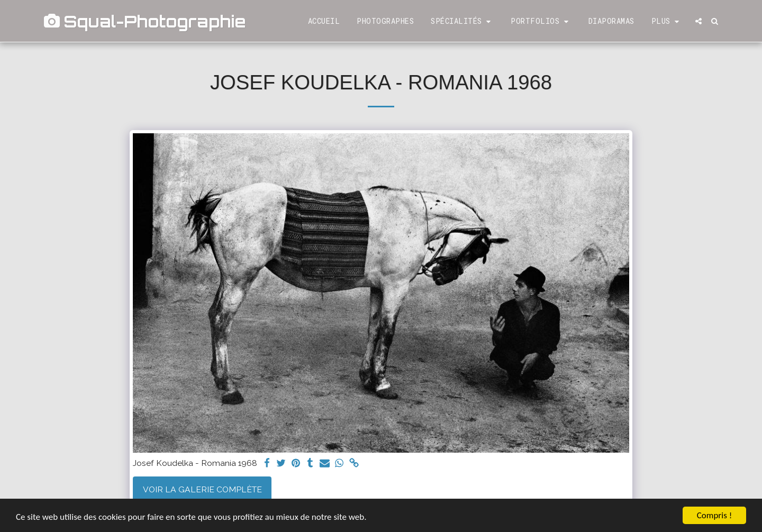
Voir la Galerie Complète (202, 489)
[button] (462, 21)
